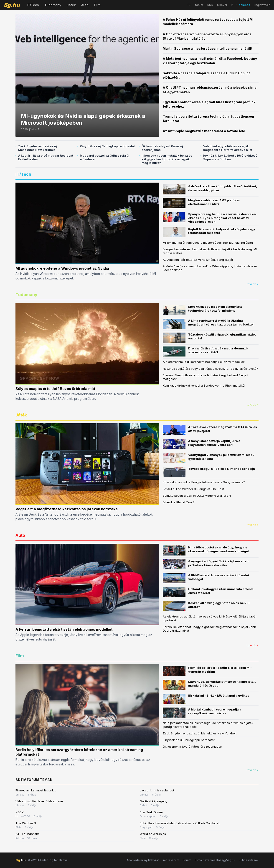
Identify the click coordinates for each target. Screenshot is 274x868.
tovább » (253, 284)
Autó (85, 5)
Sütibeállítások (249, 860)
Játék (71, 5)
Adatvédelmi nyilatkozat (143, 860)
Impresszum (171, 860)
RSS (210, 5)
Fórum (187, 860)
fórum (199, 5)
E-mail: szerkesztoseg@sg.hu (215, 860)
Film (97, 5)
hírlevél (222, 5)
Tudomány (53, 5)
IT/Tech (33, 5)
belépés (244, 5)
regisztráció (262, 5)
